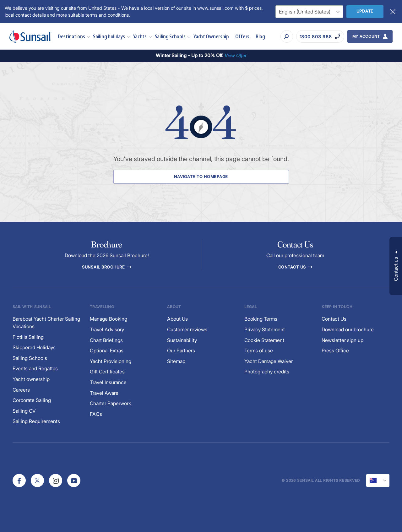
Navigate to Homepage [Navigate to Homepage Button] (201, 177)
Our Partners (181, 351)
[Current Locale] (378, 480)
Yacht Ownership (211, 36)
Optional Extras (107, 351)
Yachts (140, 36)
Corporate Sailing (32, 400)
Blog (260, 36)
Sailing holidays (109, 36)
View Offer (235, 55)
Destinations (71, 36)
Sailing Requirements (36, 421)
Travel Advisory (107, 330)
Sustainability (182, 340)
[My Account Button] (370, 36)
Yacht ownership (31, 379)
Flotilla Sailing (28, 337)
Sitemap (176, 361)
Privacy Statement (265, 330)
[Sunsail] (30, 36)
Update (365, 11)
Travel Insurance (108, 382)
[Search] (287, 36)
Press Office (335, 351)
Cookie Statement (264, 340)
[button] (396, 266)
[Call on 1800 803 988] (320, 36)
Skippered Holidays (34, 347)
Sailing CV (24, 411)
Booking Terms (261, 319)
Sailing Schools (170, 36)
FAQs (96, 414)
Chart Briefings (106, 340)
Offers (242, 36)
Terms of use (259, 351)
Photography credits (267, 372)
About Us (177, 319)
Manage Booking (109, 319)
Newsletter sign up (342, 340)
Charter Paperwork (110, 403)
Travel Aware (104, 393)
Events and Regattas (35, 369)
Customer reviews (187, 330)
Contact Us (295, 267)
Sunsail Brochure (107, 267)
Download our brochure (348, 330)
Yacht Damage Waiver (269, 361)
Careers (21, 390)
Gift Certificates (107, 372)
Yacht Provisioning (111, 361)
